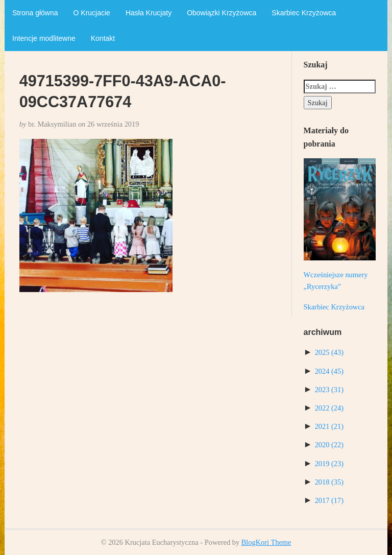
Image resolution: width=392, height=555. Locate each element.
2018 (329, 482)
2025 (329, 352)
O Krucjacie (92, 13)
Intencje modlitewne (44, 38)
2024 (329, 371)
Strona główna (35, 13)
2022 (329, 408)
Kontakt (103, 38)
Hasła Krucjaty (149, 13)
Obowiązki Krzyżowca (222, 13)
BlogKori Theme (266, 542)
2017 (329, 500)
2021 (329, 426)
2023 (329, 390)
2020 (329, 445)
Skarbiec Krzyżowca (304, 13)
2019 (329, 464)
